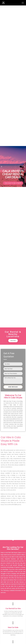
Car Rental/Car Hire (13, 609)
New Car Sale (13, 627)
